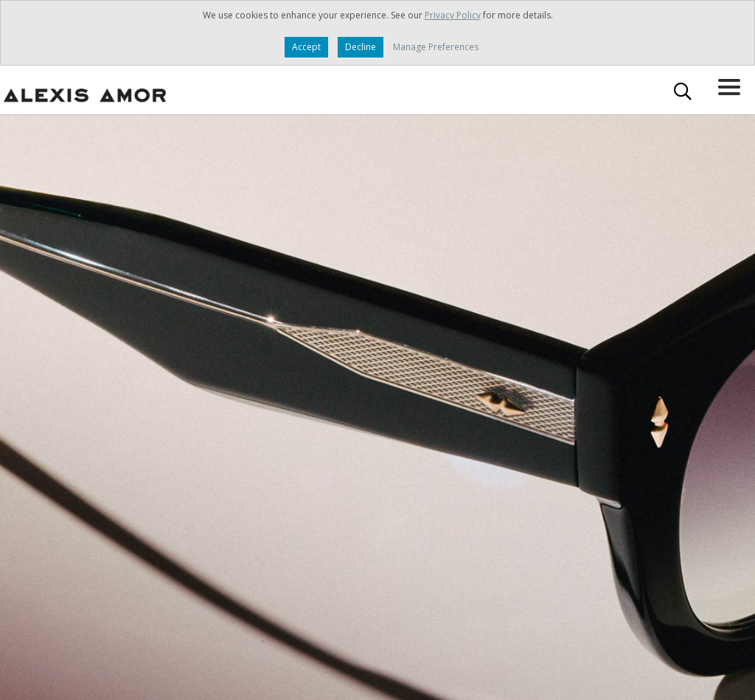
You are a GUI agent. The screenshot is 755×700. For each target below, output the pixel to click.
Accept (306, 47)
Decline (361, 47)
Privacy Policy (453, 15)
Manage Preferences (436, 47)
